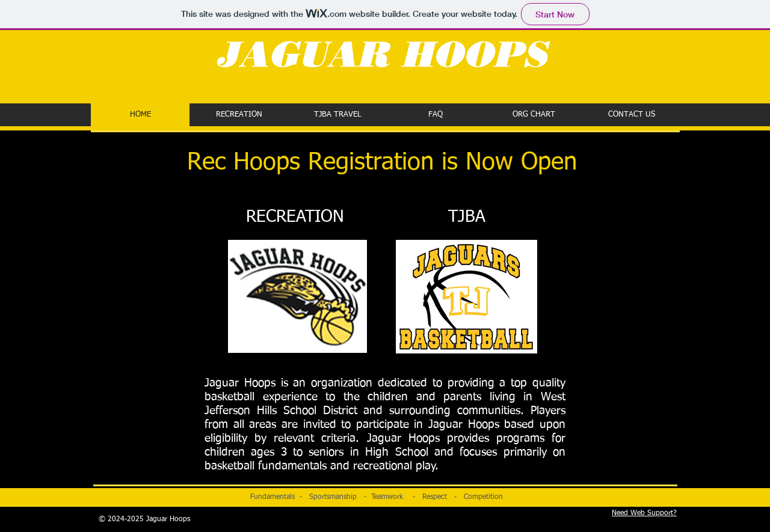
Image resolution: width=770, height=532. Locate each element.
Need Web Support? (644, 513)
